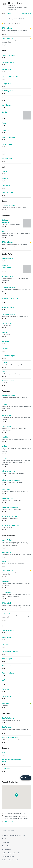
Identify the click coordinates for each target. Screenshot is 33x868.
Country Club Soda (8, 137)
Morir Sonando (7, 105)
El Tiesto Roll (6, 603)
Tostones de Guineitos (10, 652)
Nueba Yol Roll (7, 540)
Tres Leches (6, 769)
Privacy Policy (6, 849)
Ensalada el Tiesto (8, 205)
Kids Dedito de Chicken (10, 738)
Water (4, 152)
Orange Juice (7, 84)
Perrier (4, 123)
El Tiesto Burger (7, 28)
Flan (3, 752)
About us (5, 839)
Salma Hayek (6, 415)
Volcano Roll (6, 553)
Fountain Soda (7, 159)
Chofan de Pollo (7, 498)
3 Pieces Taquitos (8, 307)
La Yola (4, 363)
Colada (4, 171)
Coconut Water (7, 144)
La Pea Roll (6, 614)
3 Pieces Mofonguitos (6, 267)
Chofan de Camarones (10, 507)
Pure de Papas (7, 659)
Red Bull (5, 112)
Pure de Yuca (6, 666)
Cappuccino (6, 186)
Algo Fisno (5, 437)
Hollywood (13, 835)
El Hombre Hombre (8, 395)
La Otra (4, 446)
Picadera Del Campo (9, 287)
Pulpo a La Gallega (8, 314)
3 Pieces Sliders (7, 258)
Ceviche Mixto (7, 323)
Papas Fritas (6, 696)
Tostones (5, 689)
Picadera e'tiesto (8, 277)
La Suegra (5, 405)
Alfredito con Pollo (8, 471)
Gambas (5, 332)
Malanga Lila (6, 637)
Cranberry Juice (7, 91)
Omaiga (4, 372)
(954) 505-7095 (12, 10)
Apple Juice (6, 98)
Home (4, 835)
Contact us (5, 842)
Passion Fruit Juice (9, 55)
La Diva (4, 459)
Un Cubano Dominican (6, 221)
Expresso (5, 178)
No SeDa (5, 231)
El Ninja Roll (6, 581)
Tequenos (5, 349)
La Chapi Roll (6, 592)
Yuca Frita (5, 645)
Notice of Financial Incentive (11, 853)
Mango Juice (6, 69)
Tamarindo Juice (8, 62)
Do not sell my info (8, 856)
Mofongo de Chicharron (10, 516)
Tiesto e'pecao (7, 426)
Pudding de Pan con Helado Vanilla (11, 761)
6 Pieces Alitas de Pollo (10, 298)
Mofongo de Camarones (10, 525)
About (9, 13)
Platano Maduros (8, 673)
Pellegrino (5, 130)
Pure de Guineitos (8, 630)
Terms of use (6, 846)
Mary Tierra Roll (7, 39)
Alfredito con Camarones (11, 480)
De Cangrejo (6, 341)
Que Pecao (6, 489)
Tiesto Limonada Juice (10, 77)
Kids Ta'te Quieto (8, 718)
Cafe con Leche (7, 193)
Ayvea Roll (5, 562)
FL (8, 835)
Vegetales (5, 703)
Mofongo (5, 680)
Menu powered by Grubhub (17, 19)
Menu (4, 13)
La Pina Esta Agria (8, 356)
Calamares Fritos (8, 381)
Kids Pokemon (7, 727)
